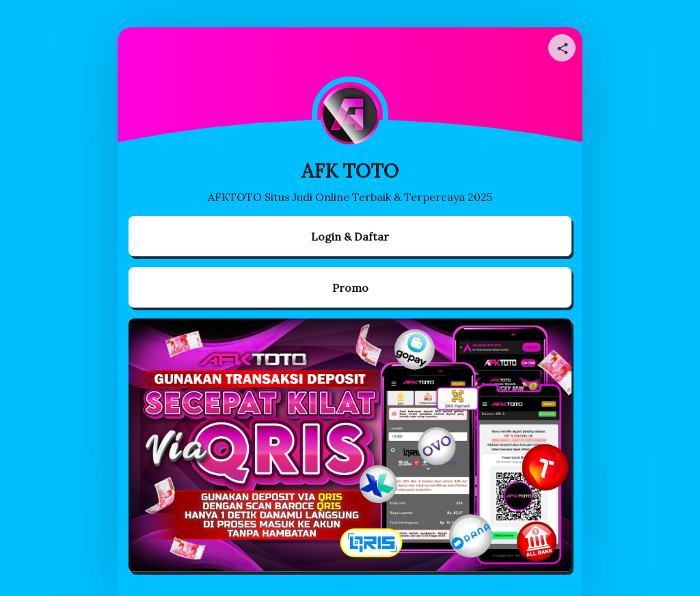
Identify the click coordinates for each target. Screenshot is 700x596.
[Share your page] (562, 48)
